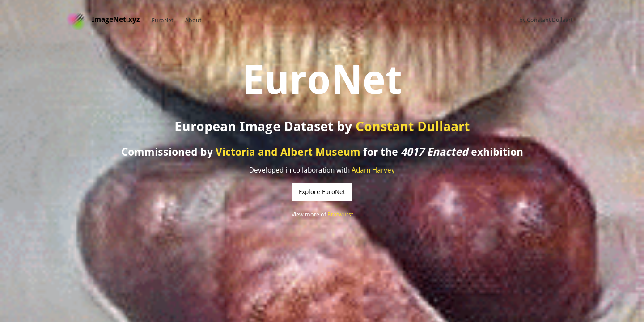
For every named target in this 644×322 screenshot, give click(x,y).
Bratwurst (340, 214)
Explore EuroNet (322, 192)
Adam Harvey (373, 170)
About (193, 20)
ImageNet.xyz (116, 19)
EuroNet (162, 20)
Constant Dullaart (550, 20)
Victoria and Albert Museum (288, 152)
